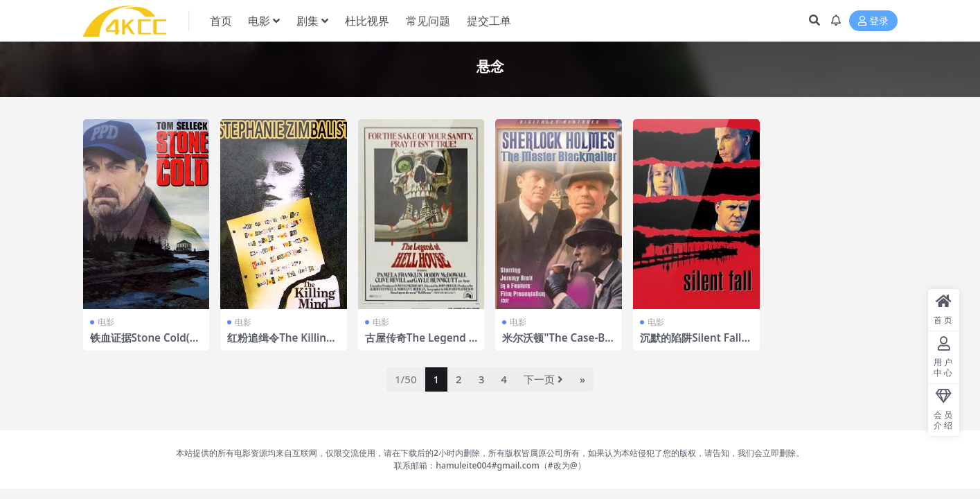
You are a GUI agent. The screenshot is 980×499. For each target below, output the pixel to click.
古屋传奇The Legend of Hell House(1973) (420, 344)
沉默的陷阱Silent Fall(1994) (695, 344)
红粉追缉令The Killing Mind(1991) (280, 344)
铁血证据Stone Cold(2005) (146, 344)
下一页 (543, 379)
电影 (106, 322)
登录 (873, 21)
